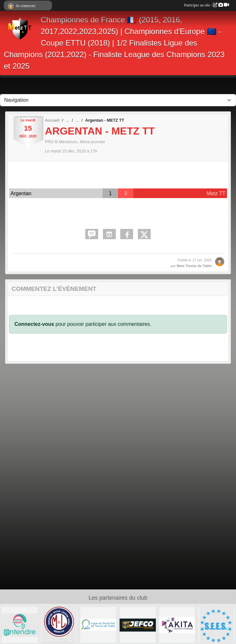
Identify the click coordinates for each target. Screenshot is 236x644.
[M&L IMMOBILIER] (59, 625)
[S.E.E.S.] (216, 625)
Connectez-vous (34, 324)
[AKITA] (177, 625)
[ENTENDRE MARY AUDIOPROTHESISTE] (20, 625)
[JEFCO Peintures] (138, 625)
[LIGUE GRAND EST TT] (98, 625)
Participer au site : (206, 5)
